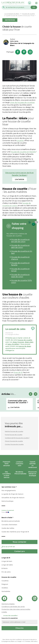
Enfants (5, 568)
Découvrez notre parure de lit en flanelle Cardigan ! (19, 174)
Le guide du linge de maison (12, 494)
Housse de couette (9, 577)
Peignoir (5, 584)
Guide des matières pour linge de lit (15, 532)
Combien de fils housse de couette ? (17, 438)
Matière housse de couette (14, 431)
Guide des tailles (8, 528)
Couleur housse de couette (14, 444)
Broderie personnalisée (11, 521)
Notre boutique (7, 501)
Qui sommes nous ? (9, 487)
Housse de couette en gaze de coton (20, 276)
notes (34, 641)
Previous (31, 394)
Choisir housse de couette (14, 441)
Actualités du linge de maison (13, 498)
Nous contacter (20, 542)
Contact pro (20, 551)
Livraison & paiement (19, 511)
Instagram (30, 52)
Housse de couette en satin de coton (20, 246)
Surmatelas (6, 591)
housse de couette (25, 340)
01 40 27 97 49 (8, 547)
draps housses (18, 342)
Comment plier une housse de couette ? (18, 402)
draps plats (29, 342)
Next (36, 394)
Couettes (5, 581)
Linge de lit (6, 558)
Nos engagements (9, 490)
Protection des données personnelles (16, 609)
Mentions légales (8, 604)
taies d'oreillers (13, 344)
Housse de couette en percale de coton (20, 241)
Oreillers (5, 588)
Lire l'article (15, 407)
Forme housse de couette (14, 435)
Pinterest (24, 52)
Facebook (18, 52)
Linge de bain (7, 561)
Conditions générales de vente (13, 607)
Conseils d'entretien (9, 525)
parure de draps (25, 346)
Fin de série (6, 572)
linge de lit (18, 372)
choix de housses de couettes (22, 102)
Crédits (4, 612)
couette (20, 141)
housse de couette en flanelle (23, 152)
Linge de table (7, 565)
